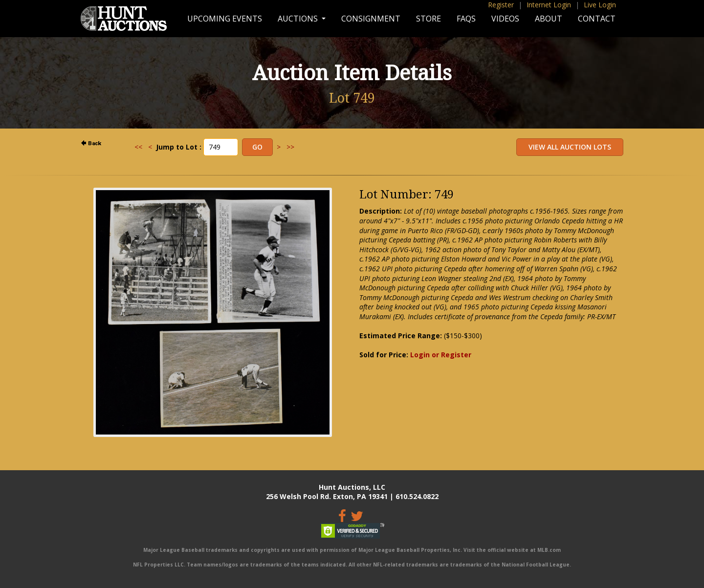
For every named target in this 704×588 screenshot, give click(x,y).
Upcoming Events (225, 19)
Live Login (600, 5)
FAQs (466, 19)
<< (138, 147)
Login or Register (441, 355)
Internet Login (549, 5)
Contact (597, 19)
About (549, 19)
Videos (505, 19)
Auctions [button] (299, 19)
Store (429, 19)
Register (501, 5)
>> (290, 147)
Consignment (371, 19)
